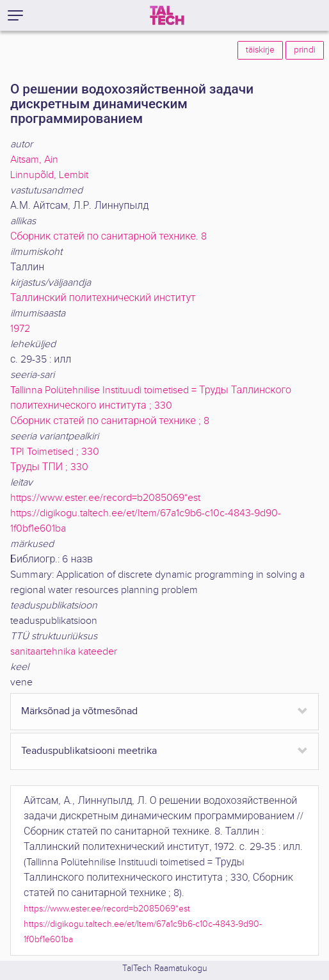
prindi (305, 50)
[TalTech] (167, 15)
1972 (20, 329)
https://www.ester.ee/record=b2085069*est (105, 498)
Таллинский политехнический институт (103, 298)
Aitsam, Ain (34, 160)
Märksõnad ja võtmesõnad (79, 711)
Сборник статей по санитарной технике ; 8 (110, 421)
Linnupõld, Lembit (49, 175)
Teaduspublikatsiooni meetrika (89, 751)
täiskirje (260, 50)
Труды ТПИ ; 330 (49, 467)
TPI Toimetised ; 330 (55, 452)
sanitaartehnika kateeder (64, 652)
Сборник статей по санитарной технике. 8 (108, 237)
